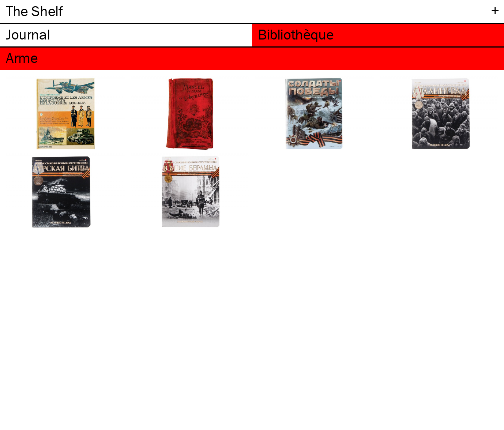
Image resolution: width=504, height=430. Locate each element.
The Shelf (34, 11)
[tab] (126, 35)
